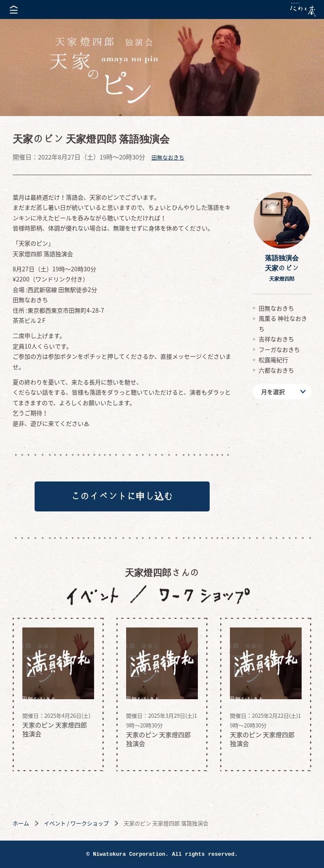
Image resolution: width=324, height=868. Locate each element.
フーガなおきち (279, 349)
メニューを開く (14, 9)
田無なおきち (168, 157)
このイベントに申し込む (122, 496)
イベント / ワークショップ (76, 823)
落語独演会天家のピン (282, 268)
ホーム (21, 823)
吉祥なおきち (276, 339)
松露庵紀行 (273, 360)
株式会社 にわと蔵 (303, 9)
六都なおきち (276, 370)
